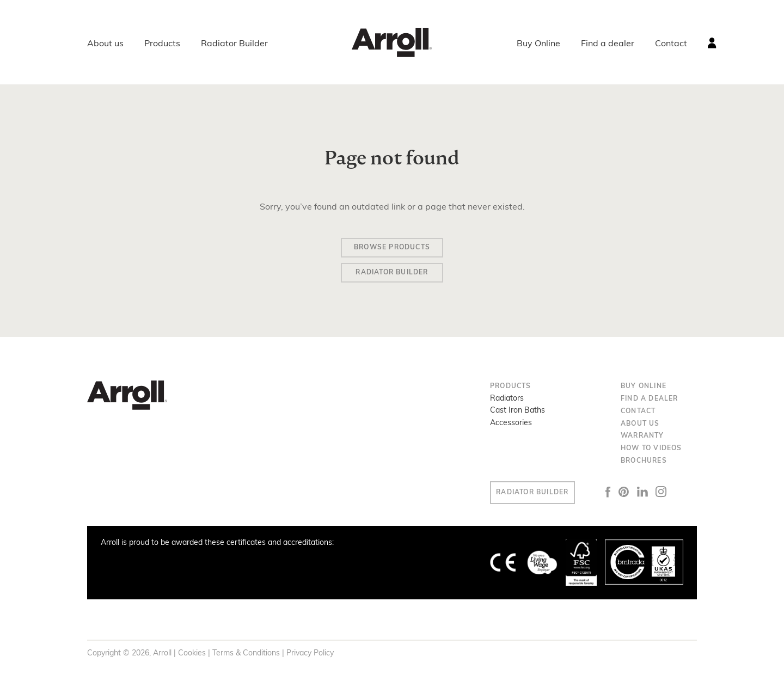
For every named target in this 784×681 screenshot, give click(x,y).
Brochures (644, 465)
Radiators (507, 403)
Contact (671, 44)
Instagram (676, 496)
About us (105, 44)
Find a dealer (608, 44)
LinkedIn (658, 496)
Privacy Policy (310, 657)
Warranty (642, 440)
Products (162, 44)
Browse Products (392, 249)
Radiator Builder (234, 44)
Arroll (392, 42)
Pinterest (639, 496)
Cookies (192, 657)
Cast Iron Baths (517, 415)
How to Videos (651, 453)
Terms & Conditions (246, 657)
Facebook (623, 496)
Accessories (511, 427)
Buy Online (538, 44)
